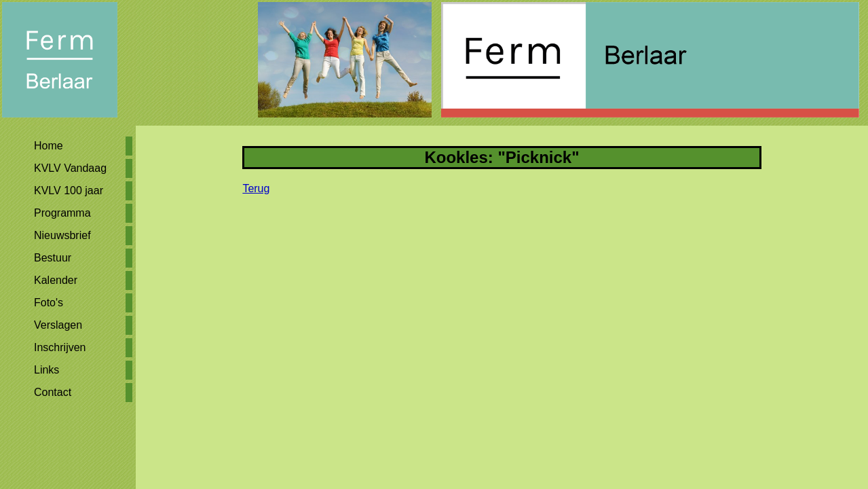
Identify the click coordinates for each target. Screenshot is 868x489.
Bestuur (53, 258)
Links (46, 370)
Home (49, 146)
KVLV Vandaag (70, 168)
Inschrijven (60, 347)
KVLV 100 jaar (69, 191)
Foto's (49, 303)
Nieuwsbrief (62, 235)
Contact (53, 392)
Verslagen (58, 325)
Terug (256, 188)
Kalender (56, 280)
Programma (62, 213)
